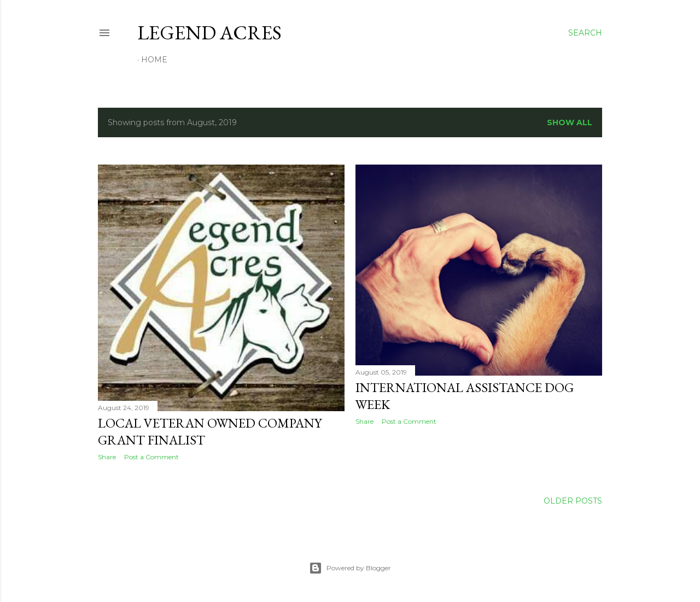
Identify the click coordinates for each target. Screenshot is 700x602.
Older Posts (573, 501)
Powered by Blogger (350, 568)
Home (154, 60)
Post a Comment (151, 457)
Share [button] (107, 457)
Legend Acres (209, 33)
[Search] (585, 33)
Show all (570, 122)
